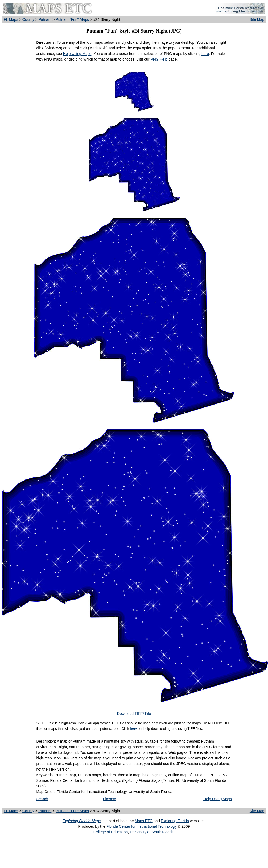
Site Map (257, 19)
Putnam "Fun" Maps (72, 19)
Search (42, 799)
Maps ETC (144, 821)
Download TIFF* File (134, 714)
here (205, 54)
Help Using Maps (77, 54)
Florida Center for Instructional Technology (141, 826)
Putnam (45, 19)
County (28, 19)
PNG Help (159, 59)
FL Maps (11, 19)
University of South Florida (152, 832)
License (110, 799)
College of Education (110, 832)
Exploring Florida (175, 821)
